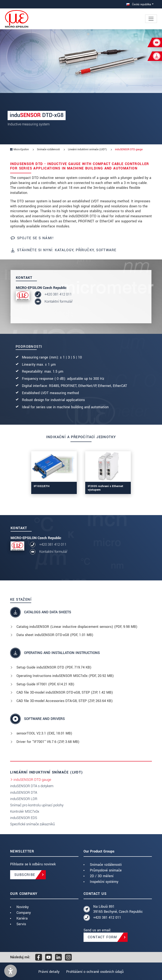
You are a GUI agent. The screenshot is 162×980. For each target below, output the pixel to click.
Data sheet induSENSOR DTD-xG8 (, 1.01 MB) (55, 635)
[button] (11, 971)
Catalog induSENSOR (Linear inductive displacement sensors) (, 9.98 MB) (77, 627)
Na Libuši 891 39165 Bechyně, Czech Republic (118, 909)
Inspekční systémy (104, 882)
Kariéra (22, 918)
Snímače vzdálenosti (106, 865)
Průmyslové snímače (106, 870)
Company (24, 913)
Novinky (23, 907)
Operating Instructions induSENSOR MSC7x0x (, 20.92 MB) (65, 676)
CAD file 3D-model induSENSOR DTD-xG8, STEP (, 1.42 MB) (65, 692)
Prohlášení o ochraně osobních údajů (96, 972)
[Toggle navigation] (151, 19)
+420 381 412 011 (58, 294)
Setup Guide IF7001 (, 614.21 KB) (45, 684)
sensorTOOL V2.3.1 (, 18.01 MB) (44, 733)
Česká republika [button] (139, 4)
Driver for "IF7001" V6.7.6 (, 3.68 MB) (48, 742)
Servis (21, 924)
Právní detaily (48, 972)
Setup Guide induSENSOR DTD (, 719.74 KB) (54, 667)
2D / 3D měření (102, 876)
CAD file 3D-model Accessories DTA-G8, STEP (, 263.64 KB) (65, 701)
